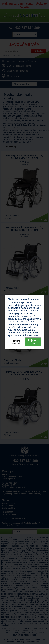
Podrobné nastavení (16, 342)
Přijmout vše (33, 342)
